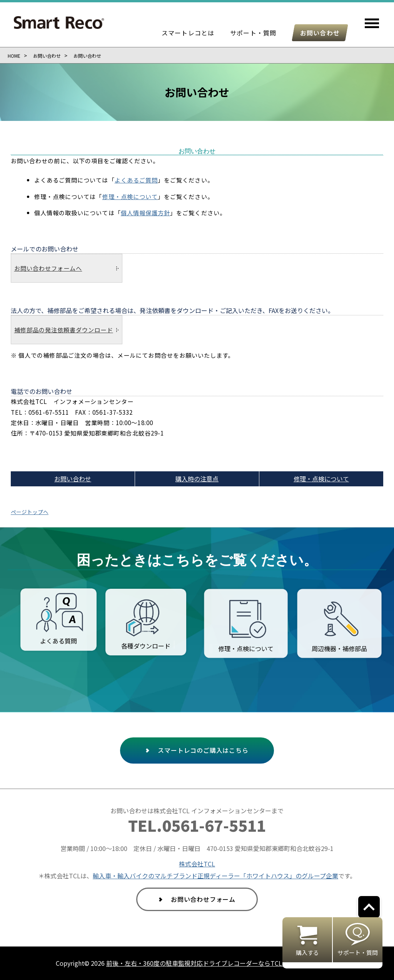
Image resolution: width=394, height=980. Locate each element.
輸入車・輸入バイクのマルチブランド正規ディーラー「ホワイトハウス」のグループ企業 (215, 876)
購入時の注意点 (197, 479)
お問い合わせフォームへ (48, 268)
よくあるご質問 (136, 180)
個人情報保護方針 (146, 213)
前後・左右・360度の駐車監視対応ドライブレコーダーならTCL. (195, 963)
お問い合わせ (320, 33)
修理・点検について (130, 196)
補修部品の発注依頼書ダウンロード (64, 330)
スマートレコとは (188, 33)
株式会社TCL (197, 864)
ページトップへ (30, 512)
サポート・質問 (253, 33)
